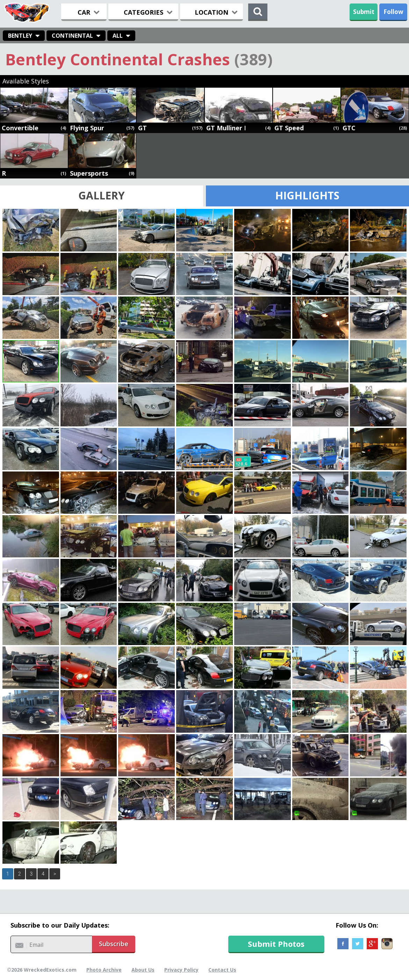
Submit (364, 12)
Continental (72, 36)
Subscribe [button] (114, 944)
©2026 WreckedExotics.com (42, 970)
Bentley (20, 36)
